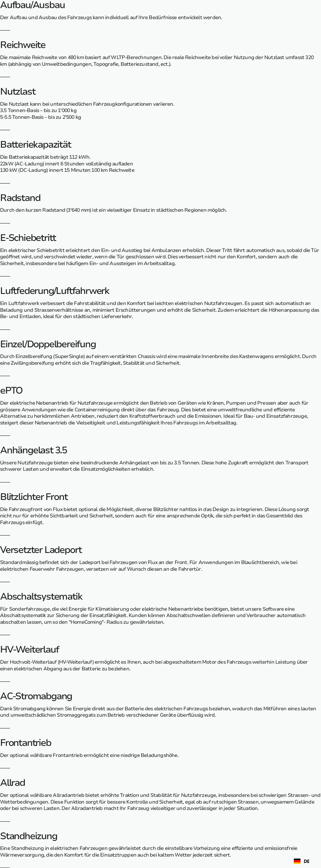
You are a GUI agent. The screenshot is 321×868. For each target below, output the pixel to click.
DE (302, 861)
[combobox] (302, 861)
